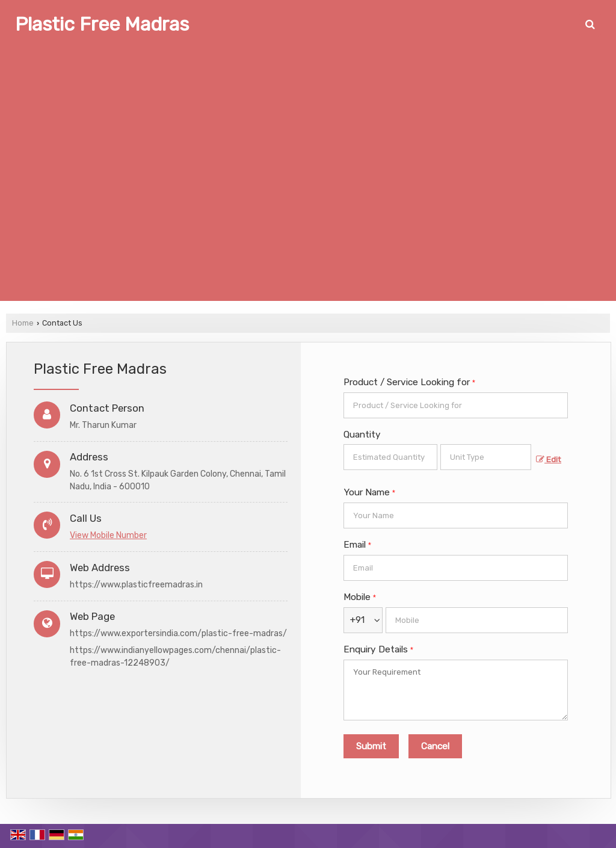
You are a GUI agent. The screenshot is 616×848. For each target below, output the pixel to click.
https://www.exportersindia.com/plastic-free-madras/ (178, 633)
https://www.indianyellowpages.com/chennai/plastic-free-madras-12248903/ (175, 657)
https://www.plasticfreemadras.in (136, 585)
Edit (549, 459)
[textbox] (486, 457)
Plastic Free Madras (102, 24)
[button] (108, 535)
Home (23, 323)
